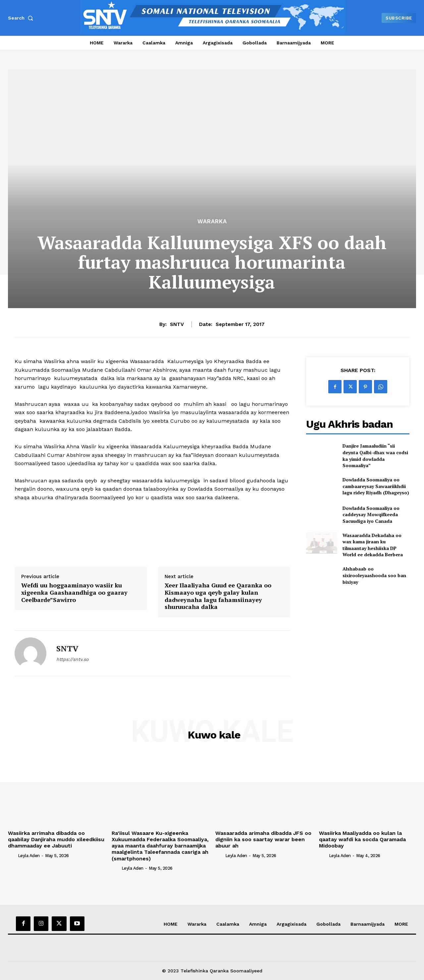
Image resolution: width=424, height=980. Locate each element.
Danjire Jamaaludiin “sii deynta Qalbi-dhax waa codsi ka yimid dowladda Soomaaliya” (375, 456)
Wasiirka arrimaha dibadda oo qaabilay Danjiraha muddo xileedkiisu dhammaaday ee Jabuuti (56, 839)
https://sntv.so (72, 659)
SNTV (177, 324)
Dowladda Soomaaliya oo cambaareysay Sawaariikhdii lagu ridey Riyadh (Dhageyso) (376, 486)
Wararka (212, 221)
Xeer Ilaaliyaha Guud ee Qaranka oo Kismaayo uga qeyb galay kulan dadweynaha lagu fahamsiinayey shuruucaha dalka (218, 596)
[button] (22, 18)
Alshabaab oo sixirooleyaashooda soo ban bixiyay (374, 575)
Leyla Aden (29, 856)
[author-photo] (12, 855)
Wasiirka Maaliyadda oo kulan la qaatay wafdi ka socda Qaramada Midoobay (362, 839)
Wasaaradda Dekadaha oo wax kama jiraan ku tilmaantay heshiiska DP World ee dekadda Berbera (373, 545)
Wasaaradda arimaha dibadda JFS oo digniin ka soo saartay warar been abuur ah (263, 839)
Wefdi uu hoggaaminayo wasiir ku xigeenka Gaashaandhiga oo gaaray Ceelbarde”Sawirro (74, 593)
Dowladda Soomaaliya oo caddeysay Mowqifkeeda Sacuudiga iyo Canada (371, 515)
